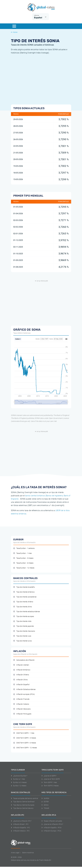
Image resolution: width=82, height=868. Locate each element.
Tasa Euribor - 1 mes (23, 553)
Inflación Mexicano (22, 709)
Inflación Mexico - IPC (20, 831)
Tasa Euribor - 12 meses (24, 568)
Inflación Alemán (21, 665)
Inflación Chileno (21, 675)
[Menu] (14, 26)
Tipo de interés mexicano (24, 631)
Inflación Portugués (22, 714)
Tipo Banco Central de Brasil (23, 802)
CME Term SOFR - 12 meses (25, 748)
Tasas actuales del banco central (24, 798)
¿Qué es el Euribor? (19, 776)
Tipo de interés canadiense (25, 597)
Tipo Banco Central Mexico (22, 808)
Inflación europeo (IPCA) (24, 694)
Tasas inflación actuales (52, 821)
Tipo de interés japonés (24, 626)
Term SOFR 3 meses (50, 786)
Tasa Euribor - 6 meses (23, 563)
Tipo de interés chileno (23, 602)
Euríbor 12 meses (19, 786)
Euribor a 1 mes (18, 779)
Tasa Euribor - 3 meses (23, 558)
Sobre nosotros (28, 853)
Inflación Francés (21, 699)
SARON (45, 798)
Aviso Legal (15, 853)
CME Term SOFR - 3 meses (25, 738)
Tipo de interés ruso (22, 636)
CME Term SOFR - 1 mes (24, 733)
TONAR (45, 808)
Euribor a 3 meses (19, 782)
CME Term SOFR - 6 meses (25, 743)
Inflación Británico (22, 670)
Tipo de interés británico (24, 592)
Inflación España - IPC (20, 828)
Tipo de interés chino (23, 607)
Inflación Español (21, 685)
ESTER (45, 802)
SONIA (45, 805)
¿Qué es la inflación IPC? (21, 821)
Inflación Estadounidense (24, 689)
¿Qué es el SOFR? (49, 776)
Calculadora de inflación (24, 660)
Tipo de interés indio (22, 621)
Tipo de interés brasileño (24, 587)
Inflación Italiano (21, 704)
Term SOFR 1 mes (49, 782)
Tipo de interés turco (23, 641)
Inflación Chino (21, 680)
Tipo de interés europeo (24, 616)
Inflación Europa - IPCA (51, 831)
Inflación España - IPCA (52, 828)
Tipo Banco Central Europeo (23, 805)
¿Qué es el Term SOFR (51, 779)
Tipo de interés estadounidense (27, 612)
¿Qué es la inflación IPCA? (52, 824)
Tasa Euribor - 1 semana (24, 548)
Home (14, 32)
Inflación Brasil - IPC (20, 824)
